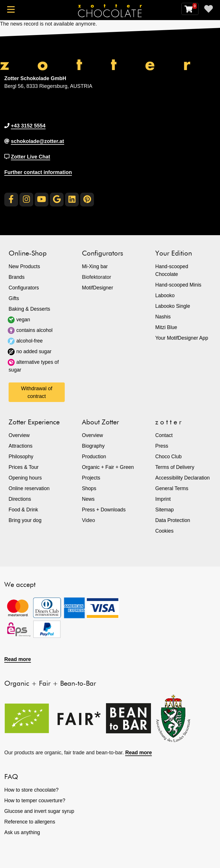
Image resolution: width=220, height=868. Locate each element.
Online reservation (30, 488)
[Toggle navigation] (12, 12)
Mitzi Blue (166, 327)
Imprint (163, 499)
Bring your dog (25, 520)
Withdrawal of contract (37, 392)
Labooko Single (173, 306)
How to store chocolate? (32, 790)
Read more (18, 659)
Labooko (165, 295)
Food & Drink (24, 510)
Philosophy (21, 457)
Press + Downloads (104, 510)
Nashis (163, 317)
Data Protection (173, 520)
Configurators (24, 288)
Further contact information (38, 172)
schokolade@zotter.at (38, 141)
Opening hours (25, 478)
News (88, 499)
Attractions (21, 446)
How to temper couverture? (35, 801)
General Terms (172, 488)
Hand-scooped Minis (179, 285)
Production (94, 457)
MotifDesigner (98, 288)
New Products (25, 266)
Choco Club (169, 457)
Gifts (14, 298)
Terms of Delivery (175, 467)
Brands (17, 277)
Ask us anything (22, 832)
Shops (89, 488)
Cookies (165, 531)
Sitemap (165, 510)
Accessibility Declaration (183, 478)
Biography (94, 446)
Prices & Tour (24, 467)
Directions (20, 499)
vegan (23, 320)
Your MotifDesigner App (182, 338)
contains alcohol (35, 330)
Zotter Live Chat (31, 157)
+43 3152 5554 (28, 126)
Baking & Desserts (30, 309)
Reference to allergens (30, 822)
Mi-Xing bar (95, 266)
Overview (19, 435)
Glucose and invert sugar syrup (40, 811)
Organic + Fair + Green (108, 467)
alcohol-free (30, 341)
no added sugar (34, 351)
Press (162, 446)
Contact (164, 435)
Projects (91, 478)
